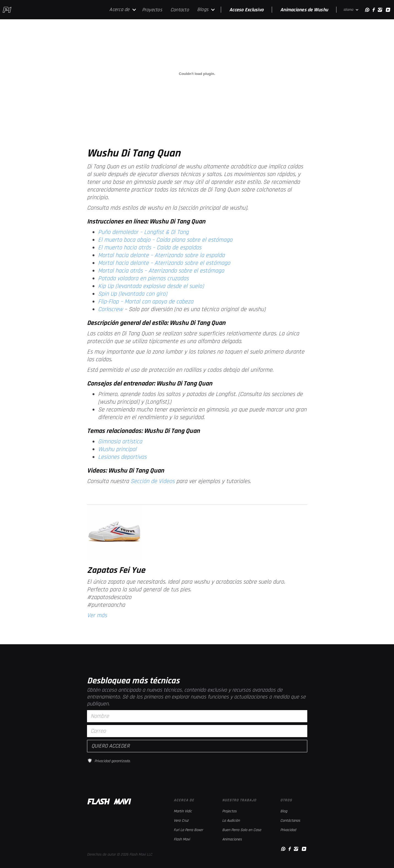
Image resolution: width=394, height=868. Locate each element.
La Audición (231, 821)
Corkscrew (111, 309)
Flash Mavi (182, 839)
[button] (123, 10)
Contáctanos (290, 821)
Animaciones (232, 839)
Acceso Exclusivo (246, 10)
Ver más (97, 616)
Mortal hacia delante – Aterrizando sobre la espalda (161, 255)
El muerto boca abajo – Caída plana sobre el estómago (165, 240)
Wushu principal (117, 449)
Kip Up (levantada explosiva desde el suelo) (151, 286)
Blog (284, 811)
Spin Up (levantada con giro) (133, 294)
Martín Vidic (183, 811)
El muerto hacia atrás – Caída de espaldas (150, 248)
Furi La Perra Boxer (188, 830)
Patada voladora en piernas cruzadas (143, 279)
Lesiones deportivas (122, 457)
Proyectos (152, 10)
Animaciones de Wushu (304, 10)
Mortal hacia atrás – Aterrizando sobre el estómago (161, 271)
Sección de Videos (153, 481)
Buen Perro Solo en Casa (242, 830)
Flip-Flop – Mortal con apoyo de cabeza (146, 302)
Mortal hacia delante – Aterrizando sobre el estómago (164, 263)
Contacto (180, 10)
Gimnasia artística (120, 442)
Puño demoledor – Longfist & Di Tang (143, 232)
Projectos (229, 811)
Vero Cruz (181, 821)
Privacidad (288, 830)
